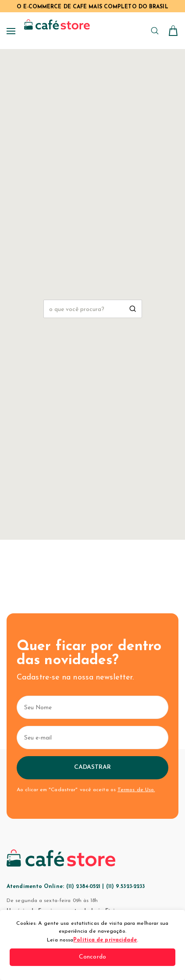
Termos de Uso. (136, 790)
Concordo (92, 957)
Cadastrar (93, 767)
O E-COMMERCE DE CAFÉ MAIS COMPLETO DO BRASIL (92, 7)
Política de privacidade (105, 940)
